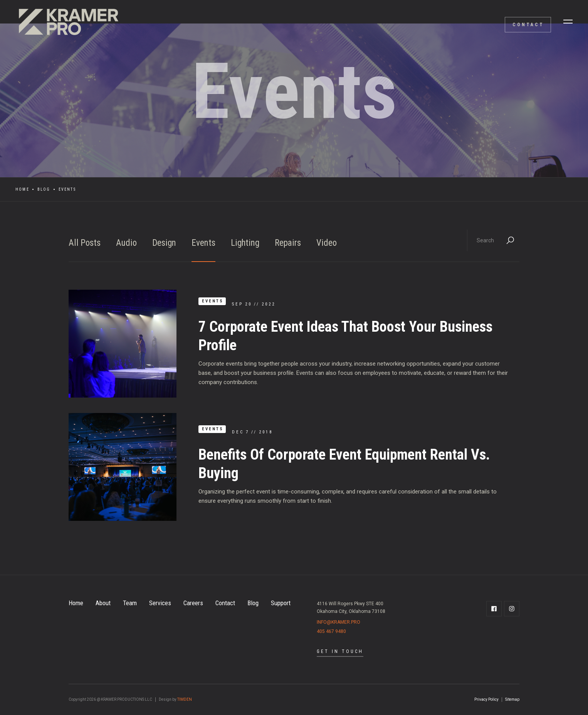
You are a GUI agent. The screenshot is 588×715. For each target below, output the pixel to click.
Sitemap (512, 699)
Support (281, 603)
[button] (568, 22)
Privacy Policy (486, 699)
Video (327, 243)
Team (130, 603)
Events (203, 243)
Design (164, 243)
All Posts (85, 243)
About (103, 603)
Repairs (288, 243)
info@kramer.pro (339, 622)
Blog (44, 189)
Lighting (245, 243)
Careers (193, 603)
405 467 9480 (331, 631)
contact (528, 25)
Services (160, 603)
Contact (225, 603)
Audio (126, 243)
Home (22, 189)
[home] (65, 22)
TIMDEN (185, 699)
